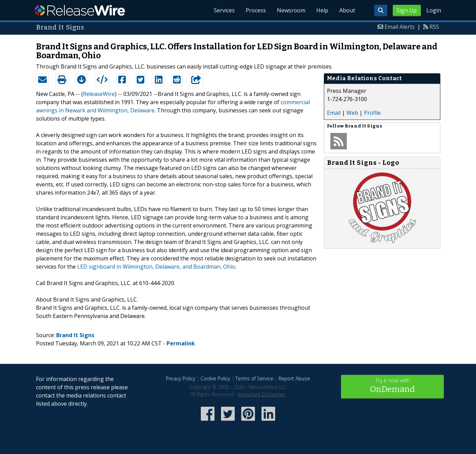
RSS (434, 27)
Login (434, 10)
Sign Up (407, 10)
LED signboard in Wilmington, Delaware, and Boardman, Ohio (156, 267)
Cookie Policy (215, 378)
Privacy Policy (181, 378)
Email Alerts (400, 27)
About (347, 10)
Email (334, 113)
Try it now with (392, 386)
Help (322, 10)
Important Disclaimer (262, 394)
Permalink (181, 343)
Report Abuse (294, 378)
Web (352, 113)
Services (224, 10)
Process (256, 10)
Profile (372, 113)
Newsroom (291, 10)
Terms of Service (254, 378)
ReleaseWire (80, 10)
